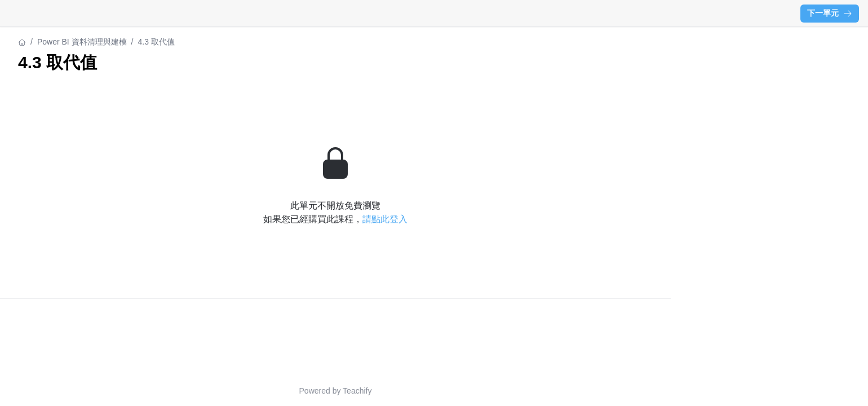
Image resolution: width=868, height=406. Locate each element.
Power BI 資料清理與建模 (82, 42)
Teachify (357, 391)
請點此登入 (385, 219)
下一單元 (830, 13)
